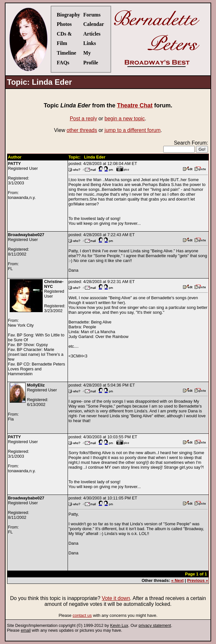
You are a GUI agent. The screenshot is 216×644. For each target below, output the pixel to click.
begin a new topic (125, 119)
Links (90, 43)
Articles (92, 34)
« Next (178, 580)
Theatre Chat (135, 105)
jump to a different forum (132, 130)
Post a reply (83, 119)
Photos (64, 24)
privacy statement (155, 625)
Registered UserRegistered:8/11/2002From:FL (26, 252)
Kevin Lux (119, 625)
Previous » (198, 580)
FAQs (63, 63)
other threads (82, 130)
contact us (82, 615)
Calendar (94, 24)
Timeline (67, 53)
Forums (92, 15)
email (26, 630)
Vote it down (116, 598)
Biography (69, 15)
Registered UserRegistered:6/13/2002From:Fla (32, 402)
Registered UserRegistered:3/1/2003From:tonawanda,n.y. (23, 180)
